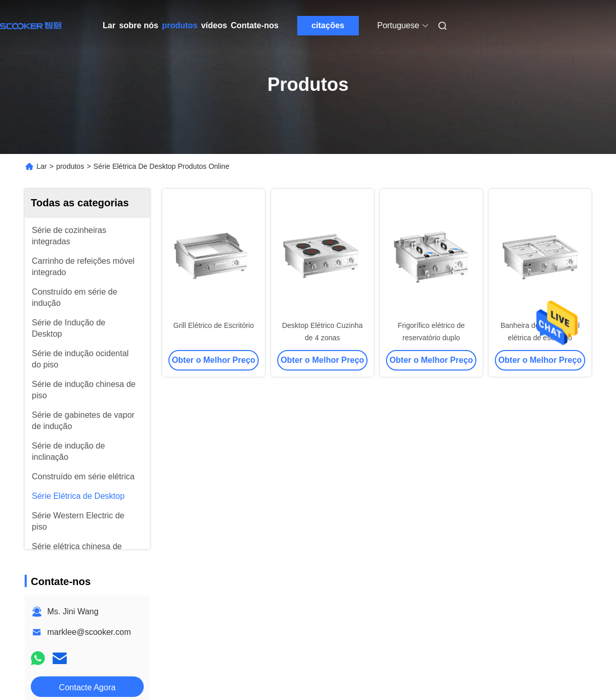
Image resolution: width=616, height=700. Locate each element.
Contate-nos (254, 25)
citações (328, 25)
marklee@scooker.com (89, 632)
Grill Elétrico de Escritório (213, 325)
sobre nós (139, 25)
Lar (109, 25)
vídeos (214, 25)
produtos (179, 25)
